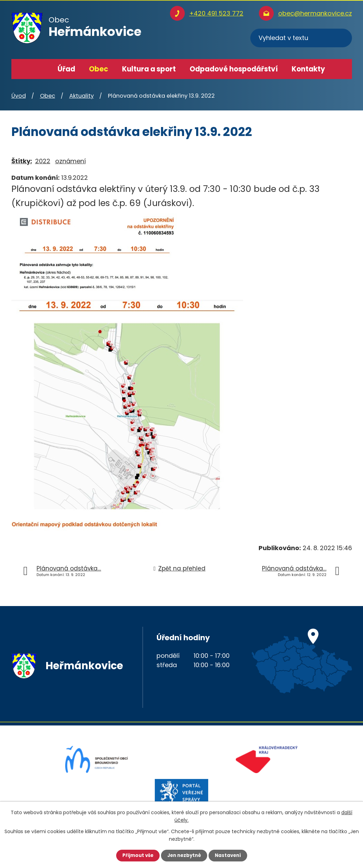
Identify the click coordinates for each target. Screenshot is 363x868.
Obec (99, 69)
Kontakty (308, 69)
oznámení (70, 161)
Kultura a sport (149, 69)
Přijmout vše (136, 855)
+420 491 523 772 (216, 13)
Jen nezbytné (184, 855)
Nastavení (230, 855)
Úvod (41, 69)
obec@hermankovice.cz (315, 13)
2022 (43, 161)
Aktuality (82, 96)
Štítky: (22, 161)
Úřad (66, 69)
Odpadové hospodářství (234, 69)
